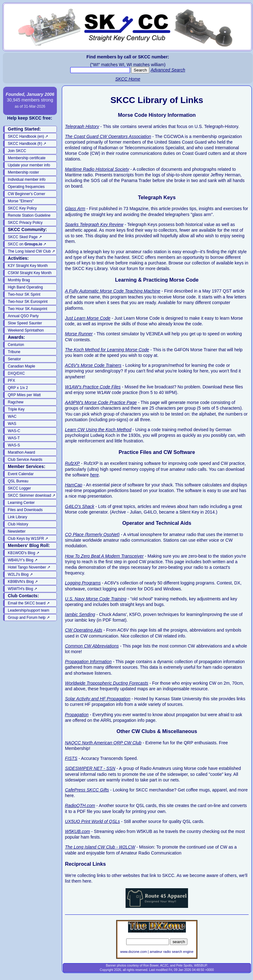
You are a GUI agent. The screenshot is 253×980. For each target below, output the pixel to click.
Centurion (16, 345)
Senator (14, 359)
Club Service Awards (25, 460)
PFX (11, 381)
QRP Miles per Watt (24, 395)
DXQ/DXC (16, 373)
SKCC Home (128, 79)
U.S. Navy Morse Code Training (96, 599)
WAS (12, 424)
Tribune (14, 352)
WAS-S (14, 445)
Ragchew (16, 402)
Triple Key (16, 409)
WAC (12, 416)
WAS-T (14, 438)
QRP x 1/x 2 (18, 388)
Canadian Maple (21, 366)
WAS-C (14, 431)
